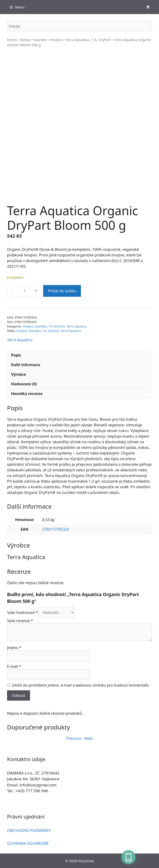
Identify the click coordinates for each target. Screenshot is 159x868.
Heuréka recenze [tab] (27, 394)
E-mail (14, 666)
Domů (12, 40)
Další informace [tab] (26, 365)
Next (89, 738)
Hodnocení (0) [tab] (24, 384)
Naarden (40, 40)
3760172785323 (56, 529)
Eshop (25, 40)
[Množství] (25, 291)
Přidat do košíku (62, 291)
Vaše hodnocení (23, 612)
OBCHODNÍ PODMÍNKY (29, 830)
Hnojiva (56, 40)
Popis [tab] (16, 355)
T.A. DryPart (101, 40)
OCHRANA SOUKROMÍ (28, 843)
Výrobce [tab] (19, 374)
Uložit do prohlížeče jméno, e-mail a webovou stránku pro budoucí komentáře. (81, 685)
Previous (74, 738)
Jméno (14, 648)
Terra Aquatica (77, 40)
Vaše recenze (20, 621)
